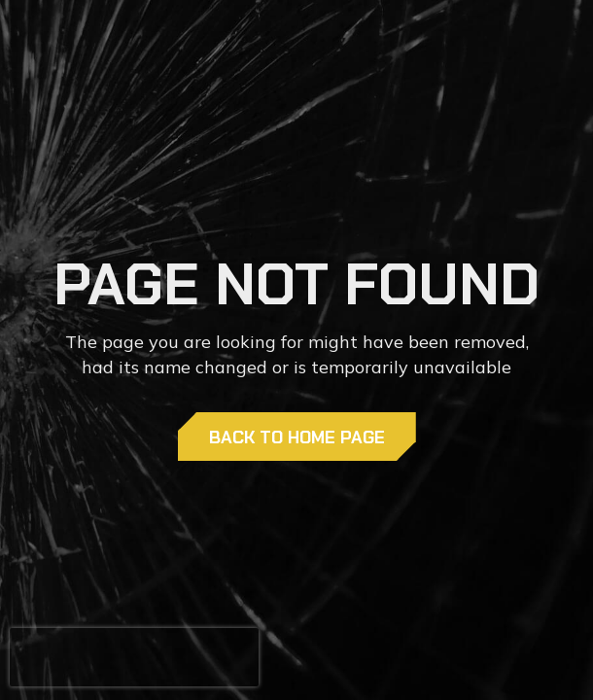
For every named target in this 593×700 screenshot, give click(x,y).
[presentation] (134, 657)
